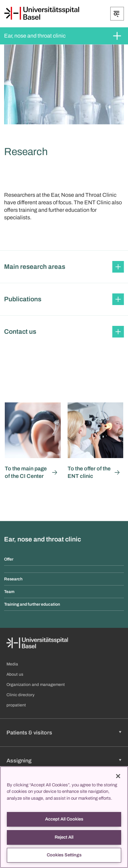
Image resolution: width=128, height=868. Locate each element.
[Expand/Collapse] (117, 14)
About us (15, 674)
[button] (64, 267)
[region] (64, 817)
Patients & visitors (29, 733)
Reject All (64, 837)
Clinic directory (20, 695)
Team (9, 592)
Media (12, 664)
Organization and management (36, 685)
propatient (16, 705)
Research (13, 579)
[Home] (42, 13)
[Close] (118, 776)
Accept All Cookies (64, 819)
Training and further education (32, 604)
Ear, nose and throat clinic (35, 36)
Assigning (19, 761)
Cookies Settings (64, 855)
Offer (9, 559)
